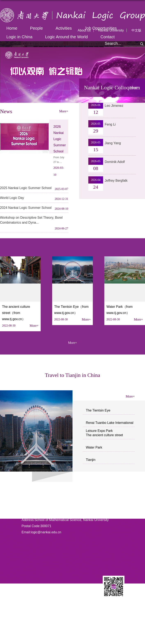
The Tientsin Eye (98, 410)
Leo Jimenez (114, 106)
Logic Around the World (67, 37)
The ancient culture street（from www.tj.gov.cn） (16, 313)
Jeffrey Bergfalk (116, 181)
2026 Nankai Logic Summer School (60, 139)
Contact (108, 37)
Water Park (94, 447)
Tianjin (91, 460)
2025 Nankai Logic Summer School (26, 188)
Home (12, 28)
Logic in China (19, 37)
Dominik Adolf (115, 162)
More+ (34, 326)
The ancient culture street (104, 435)
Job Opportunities (101, 28)
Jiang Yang (113, 143)
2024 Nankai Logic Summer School (26, 208)
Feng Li (110, 124)
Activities (64, 28)
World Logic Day (12, 198)
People (36, 28)
